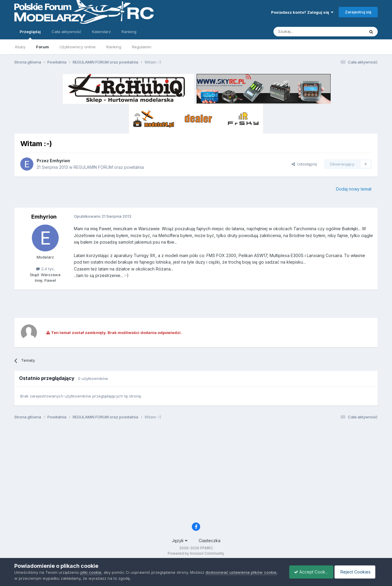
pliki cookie (91, 572)
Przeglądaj (30, 34)
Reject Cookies (356, 572)
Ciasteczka (210, 541)
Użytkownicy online (78, 47)
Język (180, 541)
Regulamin (142, 47)
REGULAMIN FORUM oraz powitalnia (109, 167)
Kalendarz (101, 32)
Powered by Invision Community (196, 553)
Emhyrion (60, 161)
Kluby (20, 47)
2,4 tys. (45, 269)
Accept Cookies (308, 572)
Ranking (114, 47)
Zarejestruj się (358, 12)
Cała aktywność (66, 32)
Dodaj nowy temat (354, 189)
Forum (42, 47)
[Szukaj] (304, 32)
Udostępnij (304, 164)
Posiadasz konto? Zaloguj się (302, 12)
